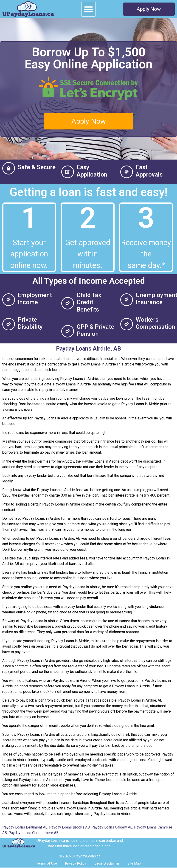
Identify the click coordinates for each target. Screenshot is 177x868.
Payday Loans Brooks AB (69, 827)
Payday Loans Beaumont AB (25, 827)
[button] (89, 9)
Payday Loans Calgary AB (112, 827)
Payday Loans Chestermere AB (34, 833)
